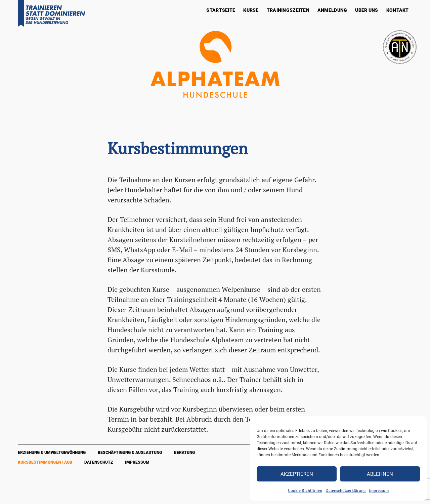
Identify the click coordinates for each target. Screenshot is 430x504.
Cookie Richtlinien (305, 490)
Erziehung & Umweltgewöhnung (52, 453)
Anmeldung (332, 10)
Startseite (221, 10)
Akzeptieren (297, 474)
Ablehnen (380, 474)
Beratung (184, 453)
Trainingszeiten (288, 10)
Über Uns (367, 10)
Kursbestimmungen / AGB (45, 462)
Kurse (251, 10)
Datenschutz (99, 462)
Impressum (379, 490)
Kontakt (398, 10)
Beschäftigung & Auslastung (130, 453)
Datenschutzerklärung (346, 490)
